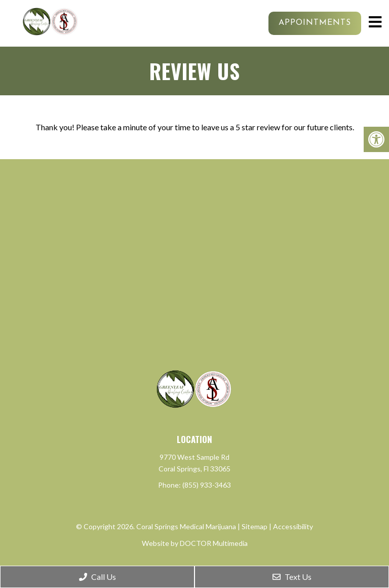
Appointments (315, 23)
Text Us (292, 577)
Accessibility (293, 526)
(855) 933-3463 (207, 485)
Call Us (98, 577)
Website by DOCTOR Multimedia (195, 543)
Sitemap (255, 526)
